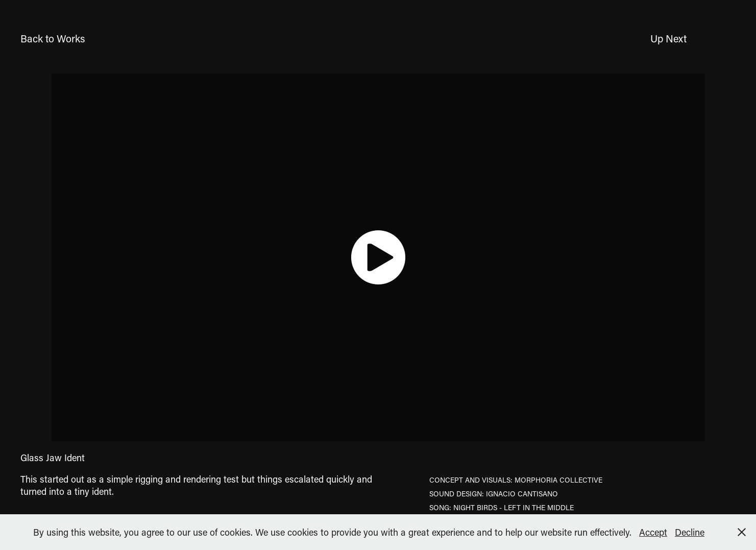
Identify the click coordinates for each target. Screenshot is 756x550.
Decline (690, 532)
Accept (653, 532)
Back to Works (53, 38)
